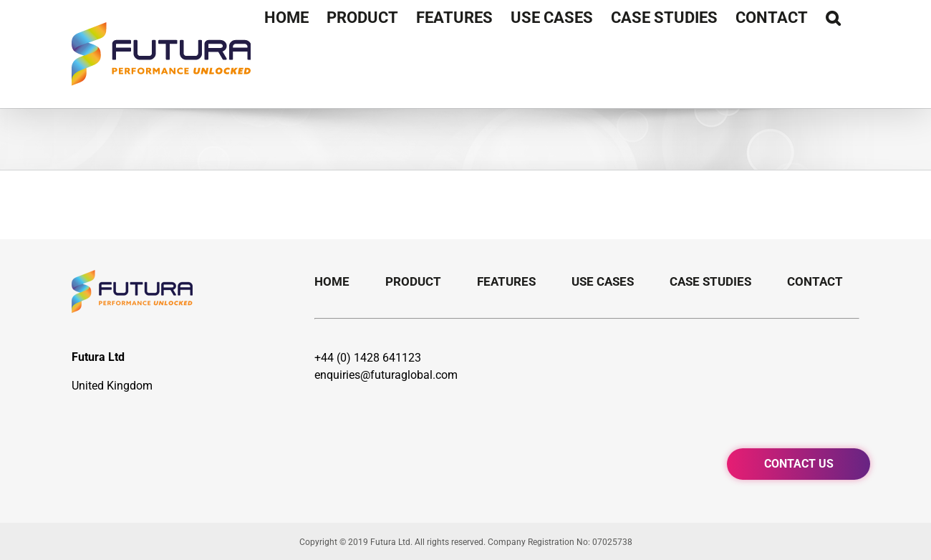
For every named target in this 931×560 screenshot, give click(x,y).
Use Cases (603, 281)
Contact (815, 281)
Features (506, 281)
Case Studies (710, 281)
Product (413, 281)
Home (332, 281)
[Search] (834, 18)
